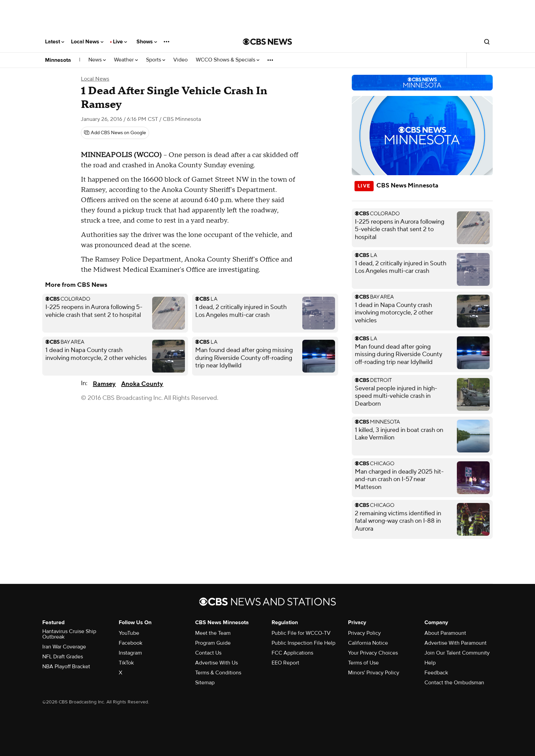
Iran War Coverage (64, 647)
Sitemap (205, 683)
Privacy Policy (364, 633)
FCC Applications (292, 653)
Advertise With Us (216, 663)
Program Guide (213, 643)
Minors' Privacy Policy (374, 673)
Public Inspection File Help (303, 643)
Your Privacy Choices (373, 653)
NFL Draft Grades (63, 657)
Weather (126, 60)
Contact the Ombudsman (454, 683)
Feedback (436, 673)
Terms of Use (363, 663)
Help (430, 663)
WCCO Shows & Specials (228, 60)
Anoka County (142, 384)
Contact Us (208, 653)
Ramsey (104, 384)
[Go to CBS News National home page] (267, 42)
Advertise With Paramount (456, 643)
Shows (147, 42)
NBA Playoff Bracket (66, 667)
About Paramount (445, 633)
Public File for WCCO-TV (301, 633)
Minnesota (58, 60)
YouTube (129, 633)
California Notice (368, 643)
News (97, 60)
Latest (55, 42)
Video (180, 60)
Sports (156, 60)
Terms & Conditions (218, 673)
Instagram (130, 653)
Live (120, 42)
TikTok (126, 663)
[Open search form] (487, 42)
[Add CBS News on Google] (115, 133)
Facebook (131, 643)
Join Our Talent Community (457, 653)
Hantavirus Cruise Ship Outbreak (69, 634)
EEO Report (285, 663)
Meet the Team (213, 633)
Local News (87, 42)
